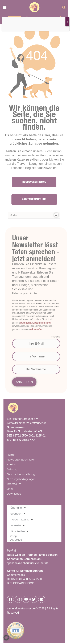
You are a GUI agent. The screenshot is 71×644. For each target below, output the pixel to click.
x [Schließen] (67, 22)
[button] (6, 638)
